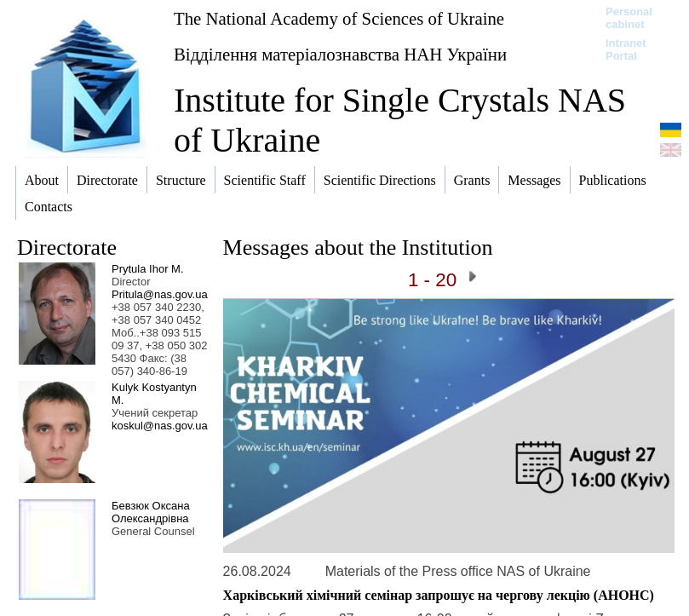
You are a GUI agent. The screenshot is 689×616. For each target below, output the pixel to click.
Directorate (67, 248)
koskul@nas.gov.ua (160, 426)
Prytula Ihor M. (148, 269)
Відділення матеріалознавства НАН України (340, 54)
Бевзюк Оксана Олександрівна (151, 512)
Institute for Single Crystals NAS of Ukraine (400, 120)
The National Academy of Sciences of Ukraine (339, 18)
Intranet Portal (626, 49)
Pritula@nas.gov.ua (160, 294)
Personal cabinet (629, 18)
